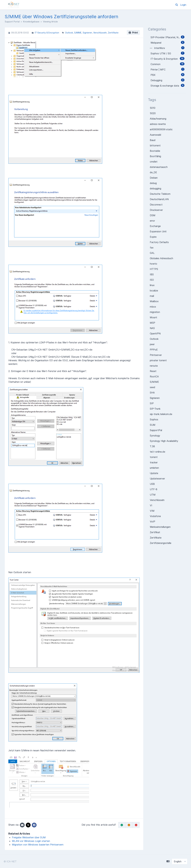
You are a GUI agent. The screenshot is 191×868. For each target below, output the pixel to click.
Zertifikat (155, 532)
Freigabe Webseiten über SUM (29, 837)
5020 (153, 113)
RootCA (154, 376)
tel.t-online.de (158, 452)
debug (153, 183)
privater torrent (158, 360)
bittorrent (155, 145)
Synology (155, 436)
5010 (153, 108)
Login (183, 5)
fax (152, 248)
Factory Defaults (159, 242)
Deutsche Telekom (160, 194)
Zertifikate (113, 33)
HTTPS (154, 269)
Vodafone (155, 516)
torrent (154, 457)
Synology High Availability (164, 441)
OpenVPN (155, 334)
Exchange (155, 226)
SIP (152, 403)
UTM (153, 495)
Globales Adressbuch (161, 258)
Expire (153, 237)
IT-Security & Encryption (47, 33)
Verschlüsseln (100, 33)
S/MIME (78, 33)
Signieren (87, 33)
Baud (153, 140)
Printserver (156, 355)
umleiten (154, 468)
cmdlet (154, 162)
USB (152, 484)
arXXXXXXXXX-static (161, 129)
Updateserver (157, 479)
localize (154, 291)
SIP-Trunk (155, 409)
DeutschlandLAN (159, 199)
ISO (152, 280)
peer (152, 344)
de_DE (153, 172)
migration (155, 312)
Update (154, 473)
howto (153, 264)
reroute (154, 366)
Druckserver (156, 210)
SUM (153, 425)
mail (152, 296)
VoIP (153, 522)
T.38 (152, 446)
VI (151, 505)
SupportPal (156, 430)
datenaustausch (159, 167)
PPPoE (154, 350)
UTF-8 (154, 489)
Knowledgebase (31, 22)
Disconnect (156, 205)
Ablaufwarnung (158, 119)
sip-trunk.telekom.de (161, 414)
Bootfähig (155, 156)
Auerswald (155, 135)
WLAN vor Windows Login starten (31, 841)
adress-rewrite (158, 124)
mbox (153, 307)
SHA (152, 393)
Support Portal (12, 22)
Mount (153, 317)
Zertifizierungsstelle (161, 543)
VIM (152, 511)
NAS (152, 328)
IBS (152, 274)
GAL (152, 253)
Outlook (69, 33)
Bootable (155, 151)
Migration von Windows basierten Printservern (38, 845)
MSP (153, 323)
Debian (154, 178)
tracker (154, 462)
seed (153, 387)
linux (152, 285)
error (152, 221)
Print (133, 33)
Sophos (154, 419)
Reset (153, 371)
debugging (155, 188)
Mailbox (154, 301)
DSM (153, 215)
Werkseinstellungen (160, 527)
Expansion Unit (158, 231)
